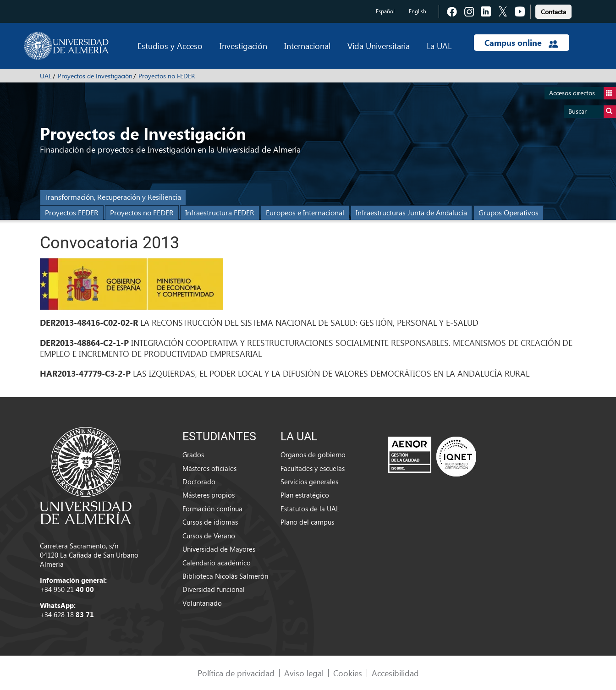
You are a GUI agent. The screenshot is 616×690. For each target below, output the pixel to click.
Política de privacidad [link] (236, 673)
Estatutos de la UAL (310, 509)
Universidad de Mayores (219, 549)
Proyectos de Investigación (95, 76)
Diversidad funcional (214, 589)
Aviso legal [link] (304, 673)
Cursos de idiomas (210, 522)
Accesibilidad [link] (395, 673)
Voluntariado (202, 603)
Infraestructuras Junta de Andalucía (411, 212)
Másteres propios (209, 495)
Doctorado (199, 482)
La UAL (439, 46)
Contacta (553, 12)
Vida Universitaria (379, 46)
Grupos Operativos (509, 212)
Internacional (307, 46)
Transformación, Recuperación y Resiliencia (113, 197)
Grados (193, 455)
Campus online (521, 43)
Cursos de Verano (209, 536)
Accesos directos (583, 93)
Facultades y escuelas (313, 468)
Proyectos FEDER (72, 212)
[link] (553, 10)
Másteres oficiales (209, 468)
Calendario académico (217, 563)
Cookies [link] (348, 673)
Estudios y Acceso (170, 46)
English (418, 11)
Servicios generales (309, 482)
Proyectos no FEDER (167, 76)
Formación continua (212, 509)
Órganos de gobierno (313, 455)
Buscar (592, 112)
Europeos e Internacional (305, 212)
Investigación (243, 46)
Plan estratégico (305, 495)
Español (385, 11)
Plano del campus (307, 522)
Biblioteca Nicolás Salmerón (225, 576)
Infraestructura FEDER (220, 212)
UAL (46, 76)
